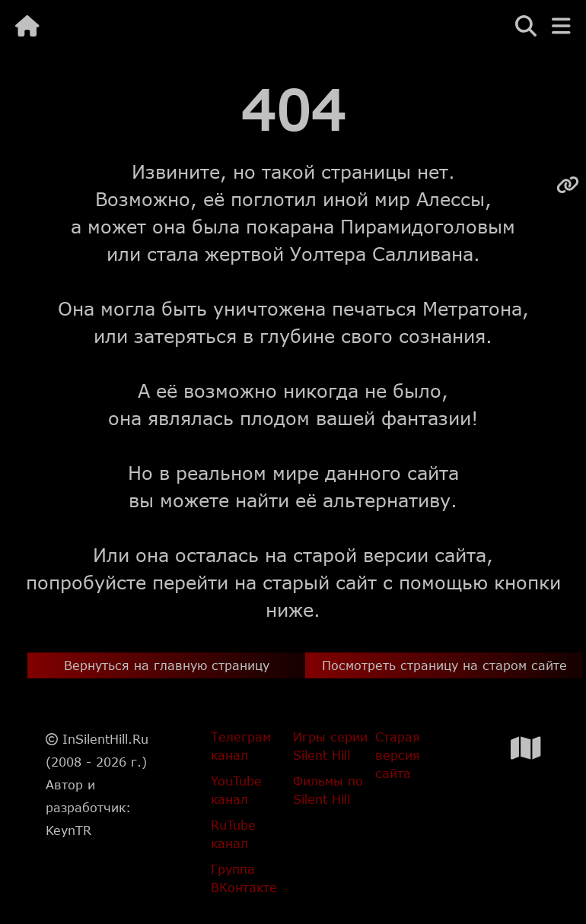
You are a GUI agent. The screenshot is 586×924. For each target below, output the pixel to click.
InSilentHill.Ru (105, 739)
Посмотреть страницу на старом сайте (444, 665)
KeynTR (68, 830)
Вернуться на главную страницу (167, 665)
